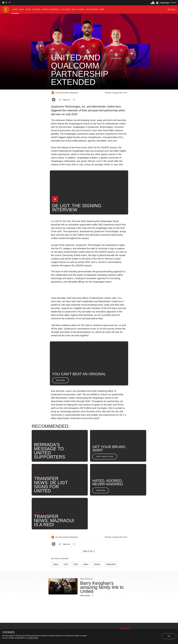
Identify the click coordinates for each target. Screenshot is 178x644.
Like (66, 564)
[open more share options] (74, 100)
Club (76, 564)
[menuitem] (15, 9)
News (56, 564)
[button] (6, 3)
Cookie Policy (33, 638)
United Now (111, 564)
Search (97, 564)
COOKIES (8, 632)
